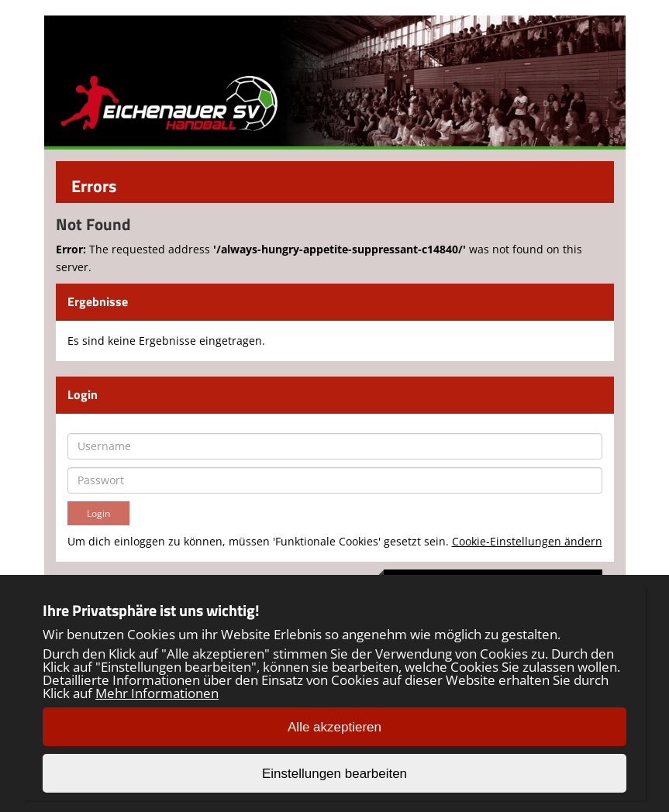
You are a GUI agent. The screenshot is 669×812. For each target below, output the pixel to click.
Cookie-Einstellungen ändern (527, 541)
